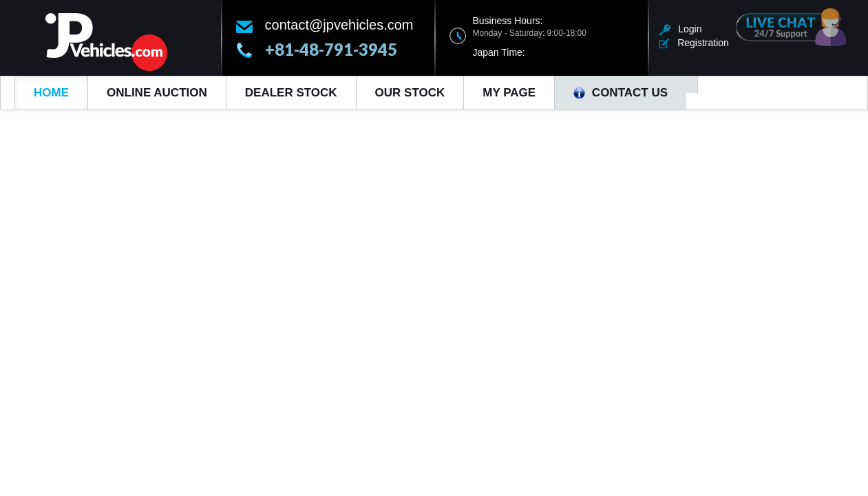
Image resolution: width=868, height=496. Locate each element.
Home (51, 93)
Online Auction (157, 93)
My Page (509, 93)
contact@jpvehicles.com (339, 25)
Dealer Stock (291, 93)
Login (680, 29)
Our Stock (410, 93)
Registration (694, 43)
